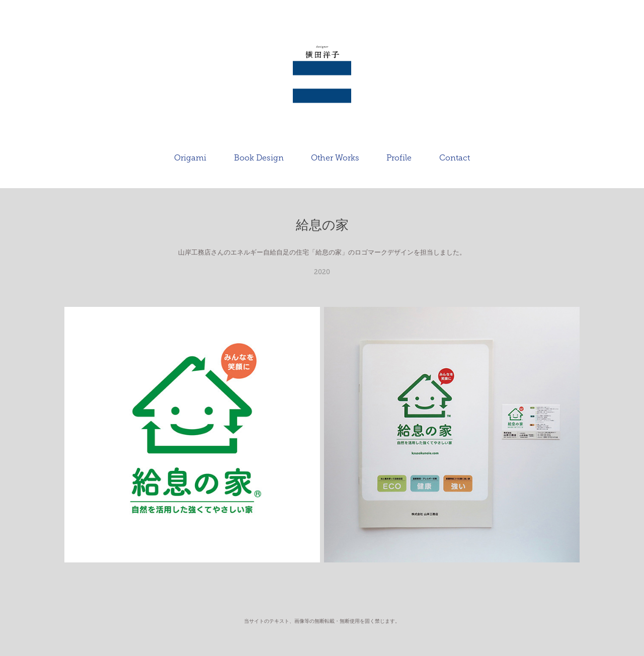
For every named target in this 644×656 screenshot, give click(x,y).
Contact (455, 158)
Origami (190, 158)
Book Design (259, 158)
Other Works (335, 158)
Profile (399, 158)
